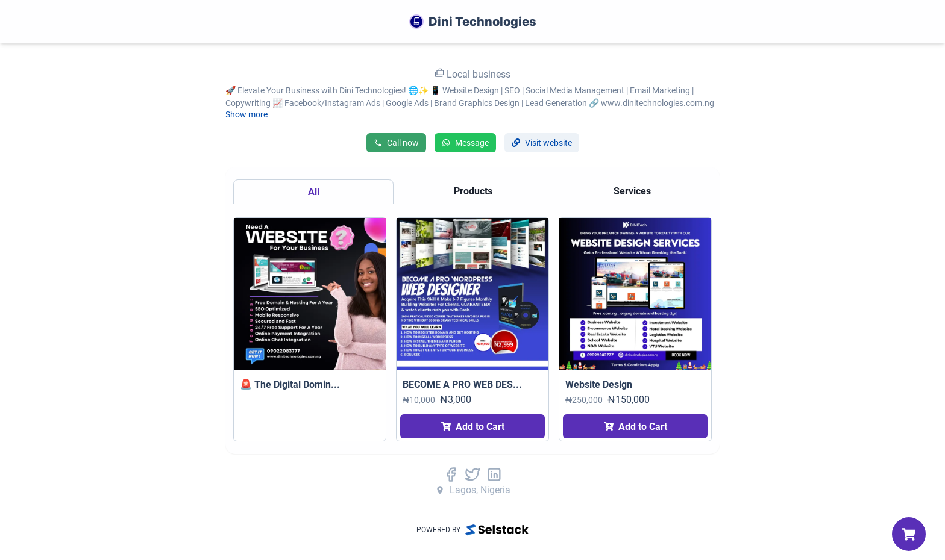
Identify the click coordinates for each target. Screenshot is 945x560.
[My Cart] (909, 534)
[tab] (313, 192)
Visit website (542, 143)
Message (465, 143)
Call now (396, 143)
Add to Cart (473, 427)
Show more (246, 114)
